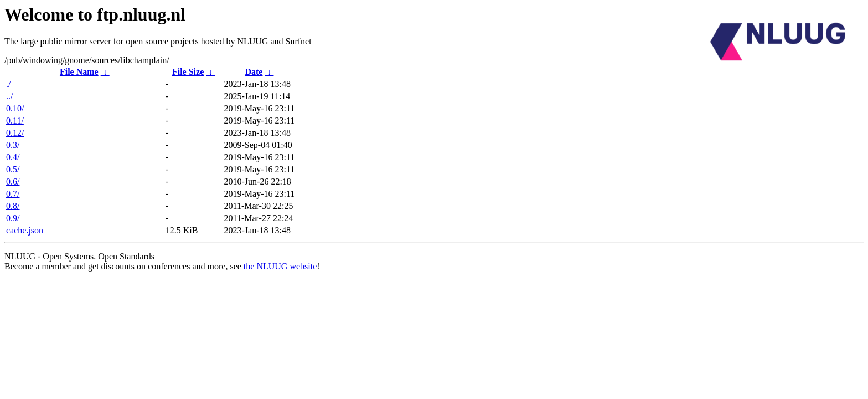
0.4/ (13, 157)
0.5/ (13, 169)
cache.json (25, 230)
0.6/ (13, 181)
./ (8, 84)
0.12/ (15, 133)
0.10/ (15, 108)
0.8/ (13, 206)
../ (9, 96)
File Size (188, 72)
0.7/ (13, 194)
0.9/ (13, 218)
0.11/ (15, 121)
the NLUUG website (280, 266)
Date (254, 72)
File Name (79, 72)
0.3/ (13, 145)
